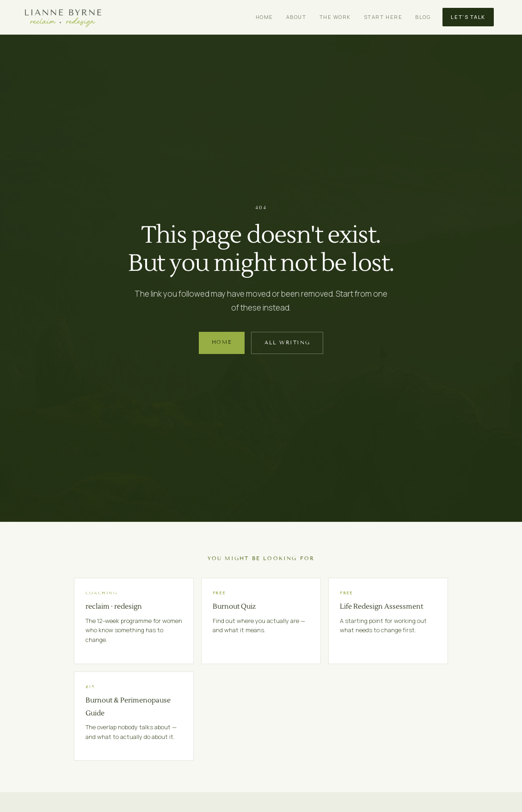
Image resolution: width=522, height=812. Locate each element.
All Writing (287, 342)
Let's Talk (468, 17)
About (296, 17)
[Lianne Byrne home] (63, 17)
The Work (335, 17)
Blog (423, 17)
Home (264, 17)
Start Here (383, 17)
